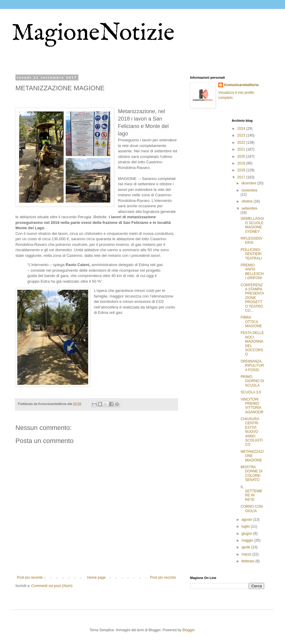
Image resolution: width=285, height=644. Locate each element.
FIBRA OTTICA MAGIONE (251, 322)
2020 (242, 156)
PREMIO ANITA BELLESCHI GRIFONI (252, 272)
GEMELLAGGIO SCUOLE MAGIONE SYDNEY (252, 225)
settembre (249, 208)
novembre (249, 190)
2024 (242, 129)
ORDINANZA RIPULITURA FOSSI (252, 366)
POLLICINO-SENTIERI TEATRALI (251, 254)
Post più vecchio (163, 577)
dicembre (249, 183)
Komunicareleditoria (241, 85)
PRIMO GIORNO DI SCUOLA (252, 381)
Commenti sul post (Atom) (52, 586)
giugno (247, 534)
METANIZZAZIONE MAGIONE (252, 456)
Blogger (188, 630)
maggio (248, 540)
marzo (247, 554)
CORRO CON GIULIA (252, 509)
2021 (242, 149)
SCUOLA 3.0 (251, 392)
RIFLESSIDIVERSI (251, 240)
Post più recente (30, 577)
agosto (247, 520)
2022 (242, 143)
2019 (242, 163)
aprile (246, 547)
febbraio (248, 561)
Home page (96, 577)
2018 (242, 170)
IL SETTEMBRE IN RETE (251, 493)
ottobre (247, 201)
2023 (242, 135)
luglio (246, 526)
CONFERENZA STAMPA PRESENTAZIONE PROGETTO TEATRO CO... (252, 298)
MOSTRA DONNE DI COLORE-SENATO (251, 473)
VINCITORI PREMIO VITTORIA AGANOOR (252, 406)
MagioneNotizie (93, 33)
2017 (242, 177)
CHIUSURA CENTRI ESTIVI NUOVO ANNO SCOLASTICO (251, 432)
